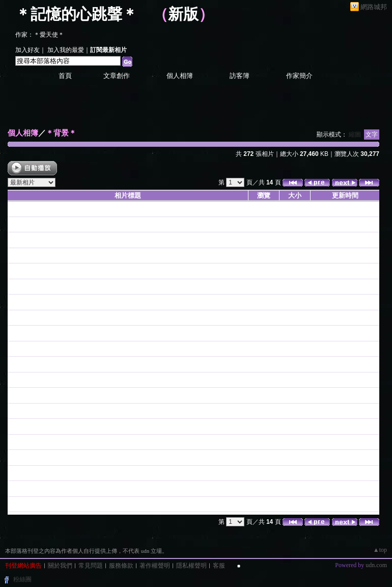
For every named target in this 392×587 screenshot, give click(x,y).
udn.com (376, 565)
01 (11, 271)
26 (11, 442)
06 (11, 426)
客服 (219, 566)
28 (11, 473)
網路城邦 (374, 7)
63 (11, 333)
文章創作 (117, 76)
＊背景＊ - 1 (26, 224)
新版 (183, 14)
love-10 (19, 209)
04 (11, 488)
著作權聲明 (155, 566)
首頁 (65, 76)
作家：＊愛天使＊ (40, 35)
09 (11, 395)
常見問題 (91, 566)
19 (11, 457)
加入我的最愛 (66, 50)
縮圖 (355, 135)
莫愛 (14, 240)
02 (11, 256)
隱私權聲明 (191, 566)
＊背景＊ (61, 133)
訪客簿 (240, 76)
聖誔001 (20, 302)
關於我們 (60, 566)
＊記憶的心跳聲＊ (76, 14)
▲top (380, 550)
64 (11, 318)
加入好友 (27, 50)
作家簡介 (299, 76)
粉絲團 (22, 579)
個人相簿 (180, 76)
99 (11, 364)
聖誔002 (20, 287)
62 (11, 349)
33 (11, 504)
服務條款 (121, 566)
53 (11, 380)
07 (11, 411)
